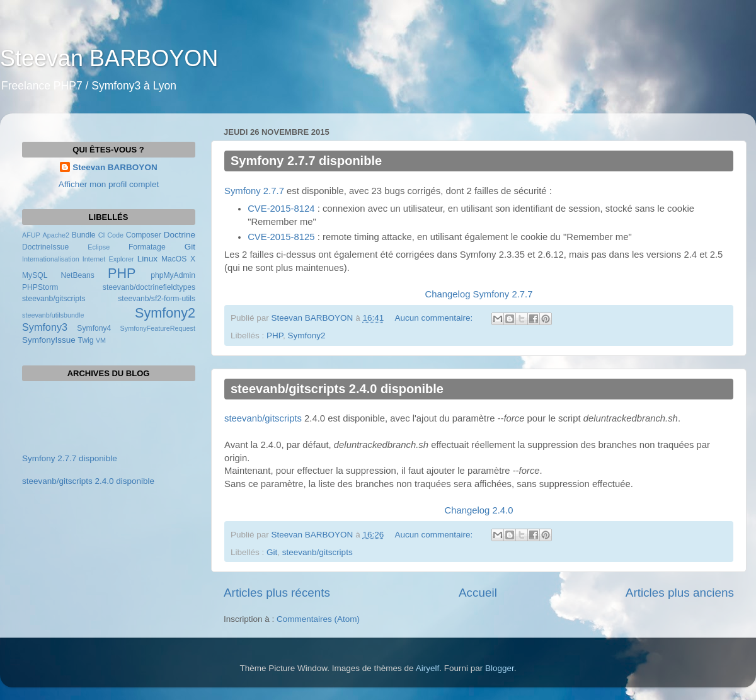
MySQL (35, 275)
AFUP (31, 235)
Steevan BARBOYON (109, 58)
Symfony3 (45, 327)
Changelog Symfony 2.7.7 (479, 294)
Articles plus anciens (680, 593)
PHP (275, 336)
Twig (86, 340)
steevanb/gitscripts (263, 418)
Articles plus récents (277, 593)
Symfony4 (94, 328)
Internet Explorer (108, 259)
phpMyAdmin (173, 275)
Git (272, 552)
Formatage (147, 247)
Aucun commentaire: (435, 318)
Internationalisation (51, 259)
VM (101, 340)
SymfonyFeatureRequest (158, 328)
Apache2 (56, 235)
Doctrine (180, 235)
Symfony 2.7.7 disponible (306, 161)
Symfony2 (307, 336)
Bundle (84, 235)
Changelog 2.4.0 (479, 510)
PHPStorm (40, 287)
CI (102, 235)
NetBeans (78, 275)
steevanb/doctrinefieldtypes (149, 287)
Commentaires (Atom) (318, 619)
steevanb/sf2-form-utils (157, 299)
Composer (144, 235)
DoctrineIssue (45, 247)
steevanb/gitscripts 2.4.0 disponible (337, 389)
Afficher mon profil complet (109, 184)
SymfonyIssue (49, 340)
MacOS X (178, 259)
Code (115, 235)
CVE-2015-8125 (281, 237)
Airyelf (428, 668)
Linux (147, 259)
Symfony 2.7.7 (254, 191)
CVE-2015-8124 (281, 209)
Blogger (500, 668)
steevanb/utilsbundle (53, 315)
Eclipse (99, 247)
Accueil (478, 593)
